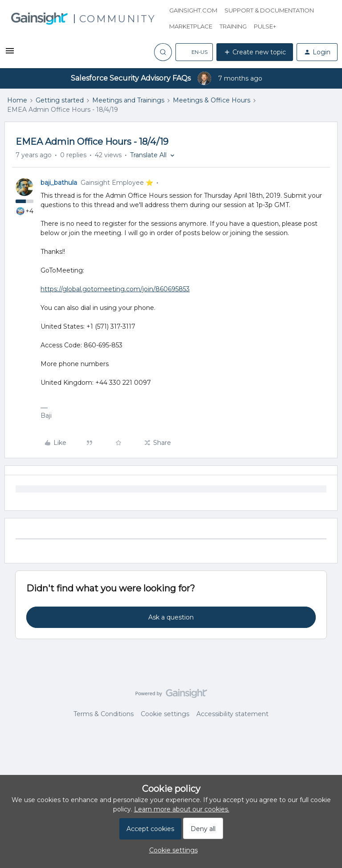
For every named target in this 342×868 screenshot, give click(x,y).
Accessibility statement (232, 714)
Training (233, 26)
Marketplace (191, 26)
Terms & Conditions (104, 714)
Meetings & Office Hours (212, 100)
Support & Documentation (269, 10)
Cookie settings (165, 714)
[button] (10, 54)
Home (17, 100)
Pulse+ (265, 26)
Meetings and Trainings (128, 100)
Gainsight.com (193, 10)
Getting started (60, 100)
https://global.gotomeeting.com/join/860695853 (115, 289)
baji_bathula (59, 183)
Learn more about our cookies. (182, 809)
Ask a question (171, 617)
